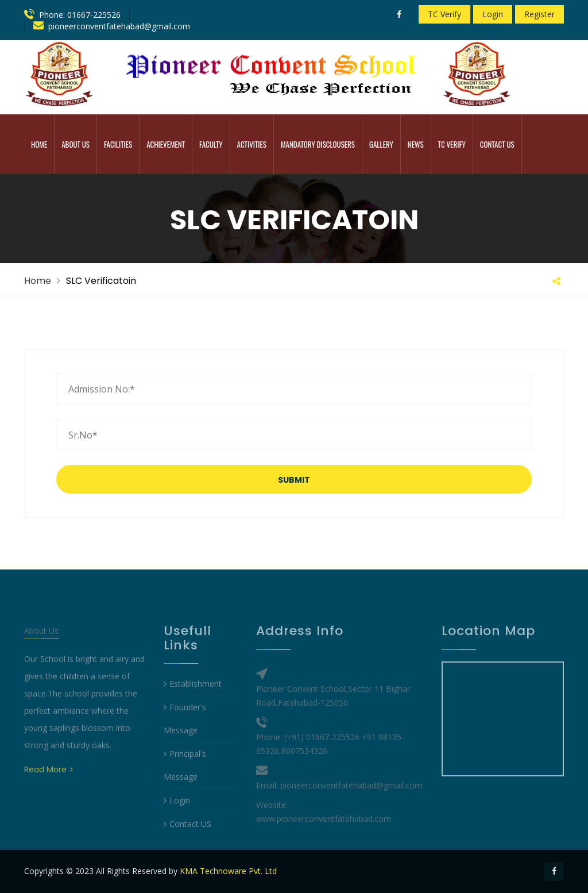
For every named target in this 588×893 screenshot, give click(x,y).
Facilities (118, 144)
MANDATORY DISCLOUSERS (318, 144)
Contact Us (497, 144)
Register (539, 14)
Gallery (381, 144)
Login (493, 14)
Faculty (211, 144)
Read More (49, 791)
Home (39, 144)
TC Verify (444, 14)
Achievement (166, 144)
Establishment (193, 705)
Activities (252, 144)
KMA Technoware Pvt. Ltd (228, 871)
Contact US (187, 846)
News (416, 144)
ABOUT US (76, 144)
